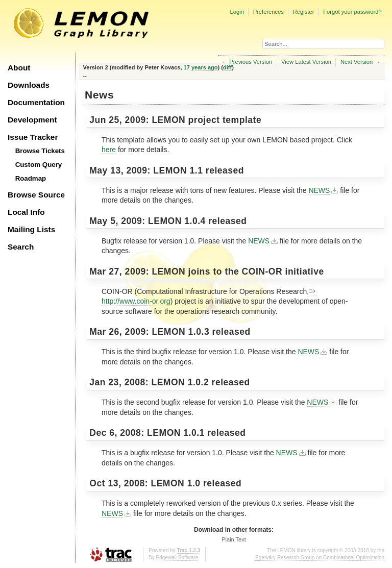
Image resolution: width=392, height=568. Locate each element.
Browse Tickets (40, 151)
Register (304, 12)
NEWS (319, 190)
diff (227, 67)
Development (32, 120)
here (109, 150)
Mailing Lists (31, 229)
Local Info (26, 212)
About (19, 68)
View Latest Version (306, 62)
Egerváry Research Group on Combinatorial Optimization (320, 558)
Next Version (357, 62)
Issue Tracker (33, 137)
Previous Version (251, 62)
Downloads (29, 85)
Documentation (36, 102)
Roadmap (31, 178)
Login (237, 12)
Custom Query (39, 165)
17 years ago (201, 67)
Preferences (268, 12)
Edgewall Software (177, 558)
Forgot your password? (352, 12)
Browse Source (36, 195)
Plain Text (234, 539)
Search (21, 247)
